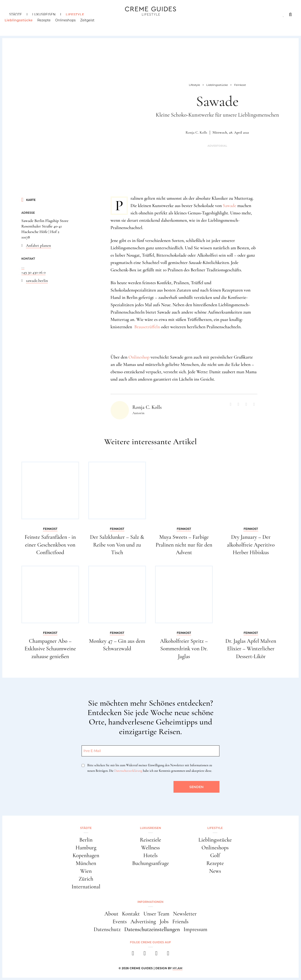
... (23, 267)
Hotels (150, 855)
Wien (86, 871)
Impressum (196, 929)
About (111, 914)
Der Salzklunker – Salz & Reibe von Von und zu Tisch (117, 545)
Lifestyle (75, 14)
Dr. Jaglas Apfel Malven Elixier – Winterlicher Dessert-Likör (251, 649)
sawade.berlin (37, 281)
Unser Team (156, 914)
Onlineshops (70, 24)
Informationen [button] (150, 902)
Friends (180, 922)
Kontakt (131, 914)
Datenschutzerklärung (128, 771)
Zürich (86, 879)
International (86, 887)
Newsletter (185, 914)
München (86, 863)
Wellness (150, 848)
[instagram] (145, 955)
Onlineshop (139, 357)
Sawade (230, 206)
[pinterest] (156, 955)
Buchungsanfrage (150, 863)
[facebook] (133, 955)
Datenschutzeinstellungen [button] (152, 929)
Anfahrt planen (38, 245)
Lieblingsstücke (23, 24)
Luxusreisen (44, 14)
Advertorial (217, 146)
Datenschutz (107, 929)
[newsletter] (168, 955)
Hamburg (86, 848)
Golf (215, 855)
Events (120, 922)
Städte (16, 14)
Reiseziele (150, 840)
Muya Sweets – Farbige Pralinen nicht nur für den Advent (184, 545)
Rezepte (48, 24)
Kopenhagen (86, 855)
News (215, 871)
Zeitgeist (92, 24)
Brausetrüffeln (147, 327)
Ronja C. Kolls (196, 132)
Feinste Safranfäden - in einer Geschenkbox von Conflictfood (50, 545)
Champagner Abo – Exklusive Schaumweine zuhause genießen (50, 649)
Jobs (164, 922)
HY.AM (177, 968)
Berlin (86, 840)
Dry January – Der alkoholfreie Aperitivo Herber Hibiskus (251, 545)
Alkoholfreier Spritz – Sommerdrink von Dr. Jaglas (184, 649)
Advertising (143, 922)
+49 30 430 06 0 (33, 272)
